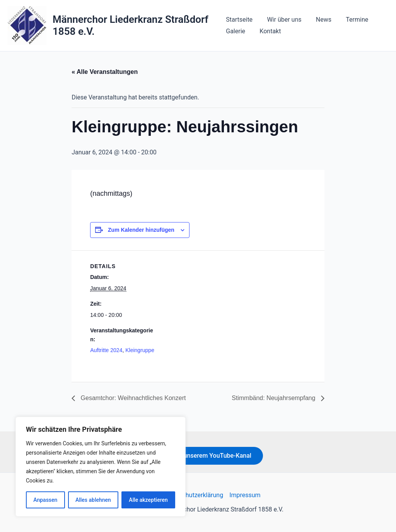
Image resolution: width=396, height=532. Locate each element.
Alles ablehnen (93, 500)
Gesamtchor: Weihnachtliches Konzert (132, 398)
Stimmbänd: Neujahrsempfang (274, 398)
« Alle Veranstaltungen (105, 72)
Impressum (245, 495)
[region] (101, 467)
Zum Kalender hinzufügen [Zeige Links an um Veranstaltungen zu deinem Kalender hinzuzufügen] (141, 230)
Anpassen (45, 500)
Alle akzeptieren (148, 500)
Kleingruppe (140, 350)
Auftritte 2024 (106, 350)
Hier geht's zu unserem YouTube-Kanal (198, 456)
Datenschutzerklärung (193, 495)
